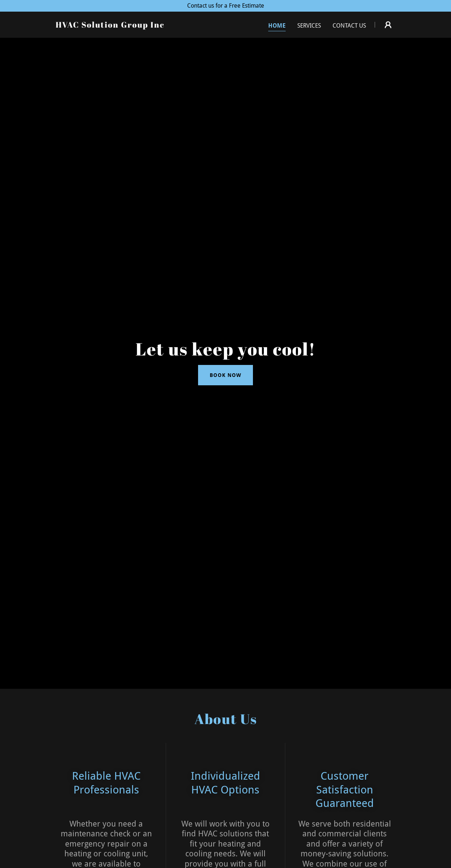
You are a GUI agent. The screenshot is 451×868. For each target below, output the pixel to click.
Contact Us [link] (349, 26)
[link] (110, 26)
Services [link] (309, 26)
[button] (388, 25)
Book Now (225, 375)
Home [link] (277, 26)
